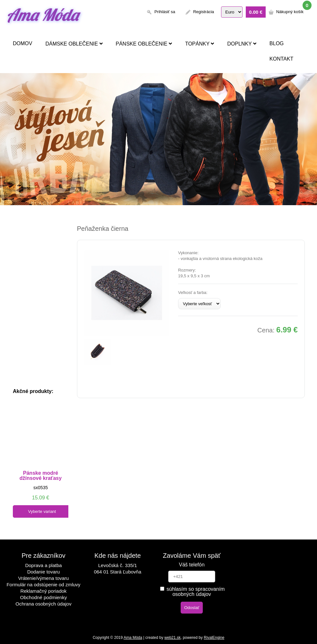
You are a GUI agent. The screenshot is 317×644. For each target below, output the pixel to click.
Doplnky (242, 44)
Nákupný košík (290, 12)
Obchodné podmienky (44, 597)
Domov (22, 43)
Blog (277, 43)
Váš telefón (192, 565)
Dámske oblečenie (74, 44)
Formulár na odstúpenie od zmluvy (43, 585)
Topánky (200, 44)
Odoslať (192, 608)
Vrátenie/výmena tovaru (44, 578)
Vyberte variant (42, 511)
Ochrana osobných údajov (43, 604)
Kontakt (281, 59)
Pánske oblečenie (144, 44)
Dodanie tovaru (44, 572)
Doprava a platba (43, 565)
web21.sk (172, 638)
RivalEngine (214, 638)
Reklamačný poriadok (43, 591)
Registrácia (204, 12)
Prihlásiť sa (165, 12)
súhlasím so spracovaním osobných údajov (193, 592)
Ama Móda (42, 15)
